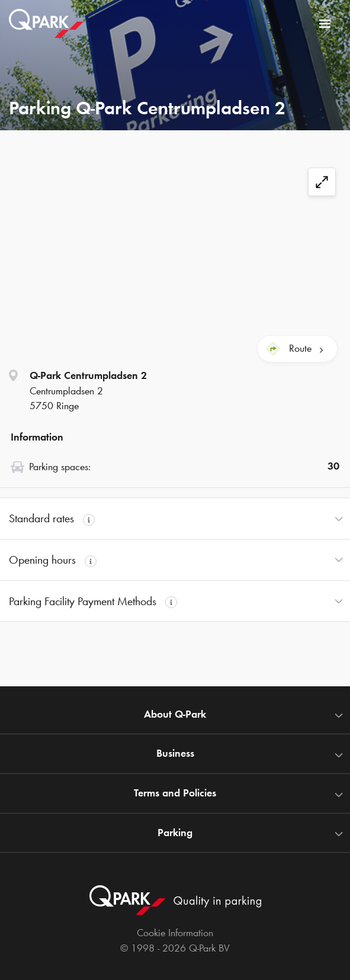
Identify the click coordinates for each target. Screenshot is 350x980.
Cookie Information (175, 933)
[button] (175, 518)
